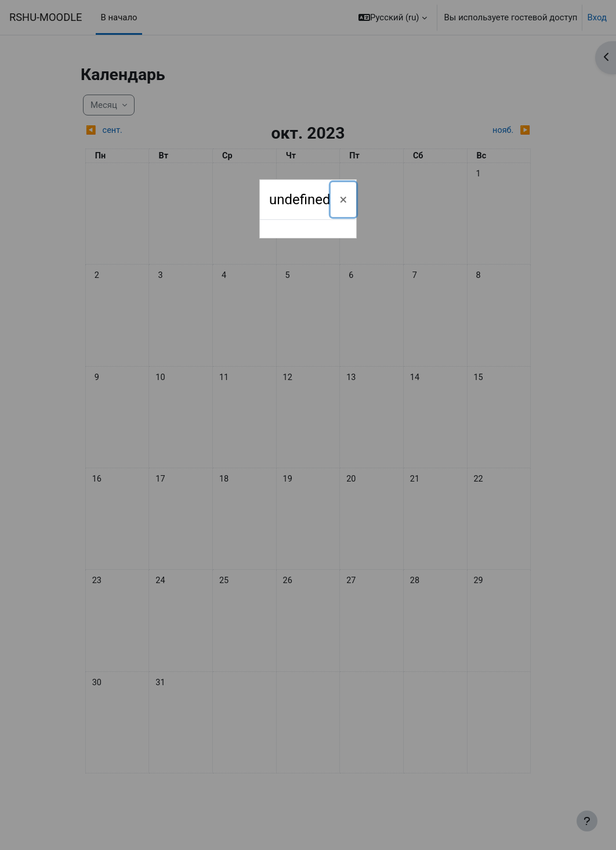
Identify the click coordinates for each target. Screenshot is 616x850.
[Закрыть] (344, 200)
